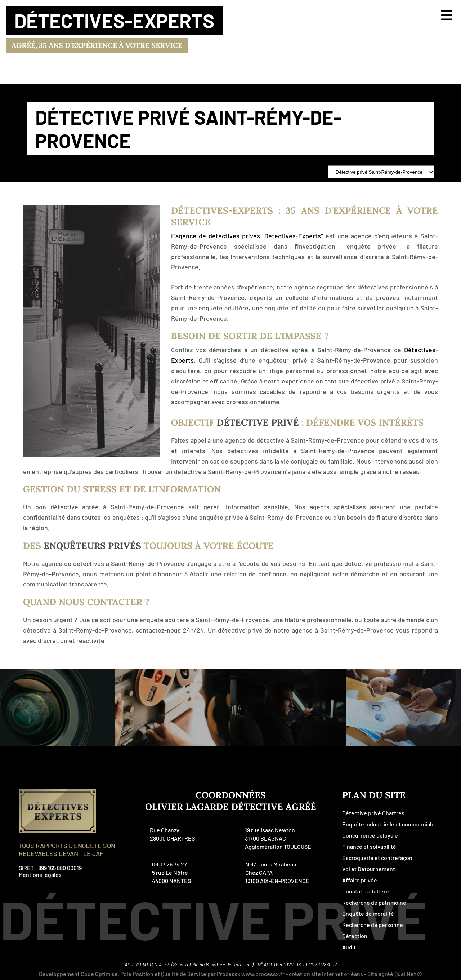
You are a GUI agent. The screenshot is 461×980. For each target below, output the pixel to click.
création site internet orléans (326, 974)
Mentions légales (40, 875)
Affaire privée (360, 880)
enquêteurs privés (92, 546)
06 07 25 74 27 (169, 864)
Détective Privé (258, 422)
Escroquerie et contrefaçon (377, 858)
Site (372, 974)
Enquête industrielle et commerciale (388, 824)
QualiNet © (408, 974)
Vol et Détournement (369, 869)
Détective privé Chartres (373, 813)
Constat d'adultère (366, 891)
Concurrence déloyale (370, 835)
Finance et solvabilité (369, 846)
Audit (349, 947)
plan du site (374, 795)
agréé (386, 974)
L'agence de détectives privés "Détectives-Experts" (247, 236)
